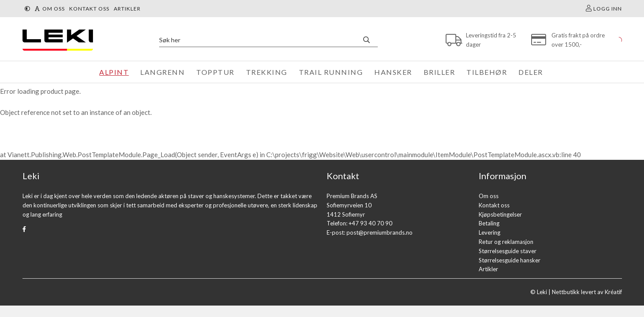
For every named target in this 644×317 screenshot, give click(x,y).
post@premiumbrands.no (380, 232)
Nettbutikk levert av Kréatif (587, 292)
